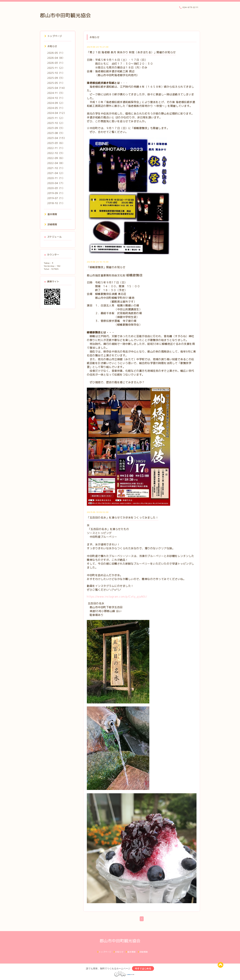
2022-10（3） (56, 153)
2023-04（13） (57, 138)
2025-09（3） (56, 78)
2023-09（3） (56, 128)
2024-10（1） (56, 98)
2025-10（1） (56, 73)
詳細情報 (51, 224)
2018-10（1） (56, 203)
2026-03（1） (56, 63)
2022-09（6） (56, 158)
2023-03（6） (56, 143)
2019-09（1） (56, 193)
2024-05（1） (56, 108)
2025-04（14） (57, 88)
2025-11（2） (56, 68)
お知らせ (51, 46)
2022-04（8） (56, 163)
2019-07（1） (56, 198)
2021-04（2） (56, 173)
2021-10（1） (56, 168)
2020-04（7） (56, 183)
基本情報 (51, 214)
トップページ (53, 36)
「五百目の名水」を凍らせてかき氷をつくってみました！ (123, 518)
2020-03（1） (56, 188)
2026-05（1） (56, 53)
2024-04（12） (57, 113)
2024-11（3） (56, 93)
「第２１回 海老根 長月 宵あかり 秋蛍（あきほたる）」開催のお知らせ (131, 52)
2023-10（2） (56, 123)
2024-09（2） (56, 103)
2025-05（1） (56, 83)
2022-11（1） (56, 148)
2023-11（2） (56, 118)
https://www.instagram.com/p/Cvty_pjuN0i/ (117, 597)
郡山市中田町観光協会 (65, 15)
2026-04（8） (56, 58)
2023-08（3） (56, 133)
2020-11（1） (56, 178)
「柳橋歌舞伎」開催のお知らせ (106, 267)
